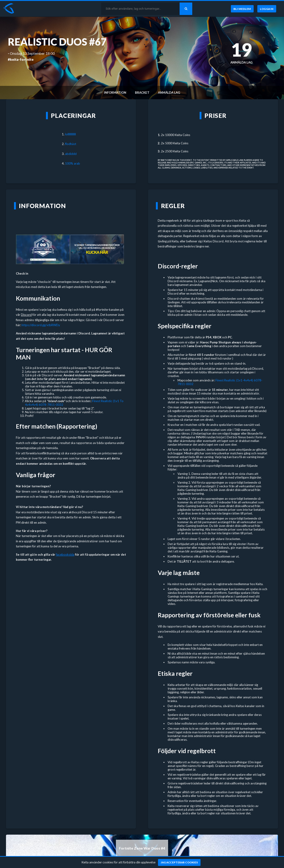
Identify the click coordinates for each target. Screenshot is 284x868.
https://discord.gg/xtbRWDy (41, 325)
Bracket (142, 93)
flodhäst (71, 144)
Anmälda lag (169, 93)
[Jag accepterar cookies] (179, 862)
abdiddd (71, 154)
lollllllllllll (70, 134)
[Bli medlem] (242, 9)
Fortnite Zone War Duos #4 (142, 848)
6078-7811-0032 (51, 405)
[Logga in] (267, 9)
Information (115, 93)
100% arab (73, 163)
